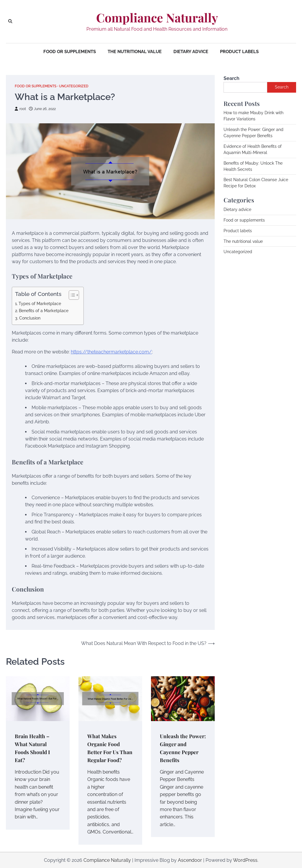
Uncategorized (80, 86)
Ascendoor (190, 860)
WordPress (245, 860)
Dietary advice (191, 52)
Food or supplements (70, 52)
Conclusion (30, 318)
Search (232, 78)
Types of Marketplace (40, 303)
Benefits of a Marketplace (44, 311)
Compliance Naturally (157, 18)
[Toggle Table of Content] (71, 295)
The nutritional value (135, 52)
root (21, 109)
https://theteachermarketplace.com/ (111, 352)
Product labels (239, 52)
